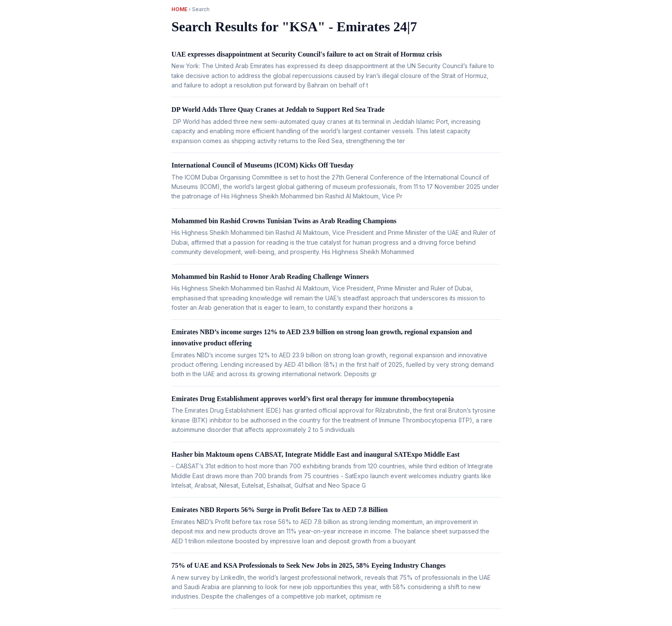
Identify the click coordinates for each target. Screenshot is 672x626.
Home (179, 9)
